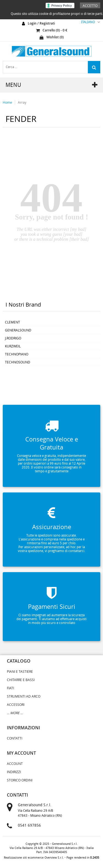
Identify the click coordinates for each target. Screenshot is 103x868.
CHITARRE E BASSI (21, 680)
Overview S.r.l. (54, 858)
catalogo (19, 661)
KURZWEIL (13, 346)
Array (22, 102)
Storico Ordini (20, 780)
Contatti (15, 738)
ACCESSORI (16, 704)
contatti (17, 795)
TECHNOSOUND (18, 362)
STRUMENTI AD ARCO (24, 696)
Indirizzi (14, 772)
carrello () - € (52, 30)
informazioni (23, 728)
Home (7, 102)
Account (15, 763)
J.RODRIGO (13, 338)
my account (21, 753)
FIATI (10, 688)
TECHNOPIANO (17, 354)
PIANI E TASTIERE (20, 671)
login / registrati (41, 23)
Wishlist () (52, 37)
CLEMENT (12, 322)
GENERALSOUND (18, 330)
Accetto (90, 6)
